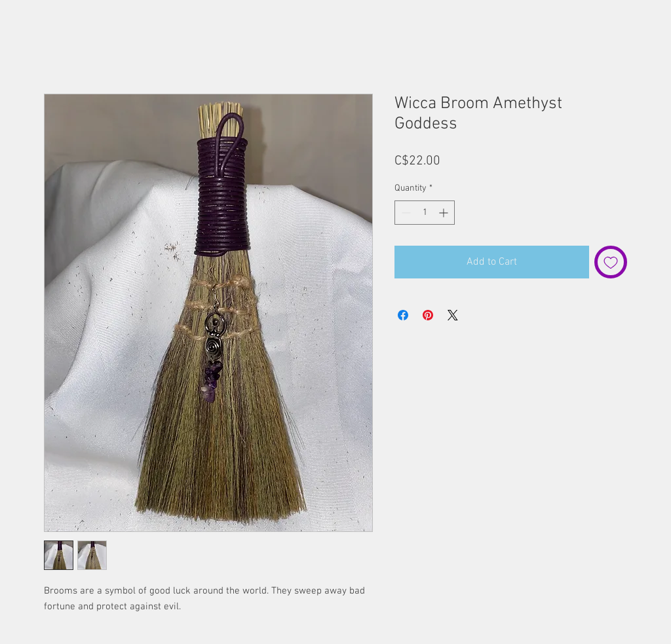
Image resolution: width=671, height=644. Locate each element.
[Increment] (445, 213)
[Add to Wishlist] (611, 262)
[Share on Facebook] (403, 315)
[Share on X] (453, 315)
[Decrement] (405, 213)
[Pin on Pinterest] (428, 315)
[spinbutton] (425, 213)
